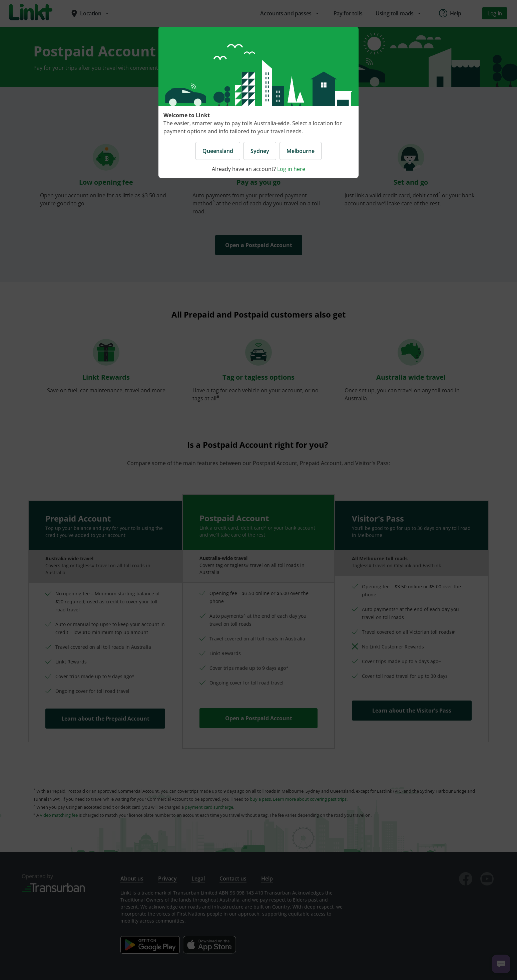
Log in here (291, 169)
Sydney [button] (260, 151)
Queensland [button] (218, 151)
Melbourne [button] (301, 151)
